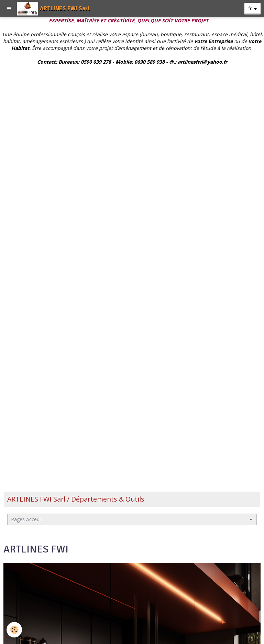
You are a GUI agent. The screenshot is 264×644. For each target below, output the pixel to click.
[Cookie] (15, 630)
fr (250, 8)
